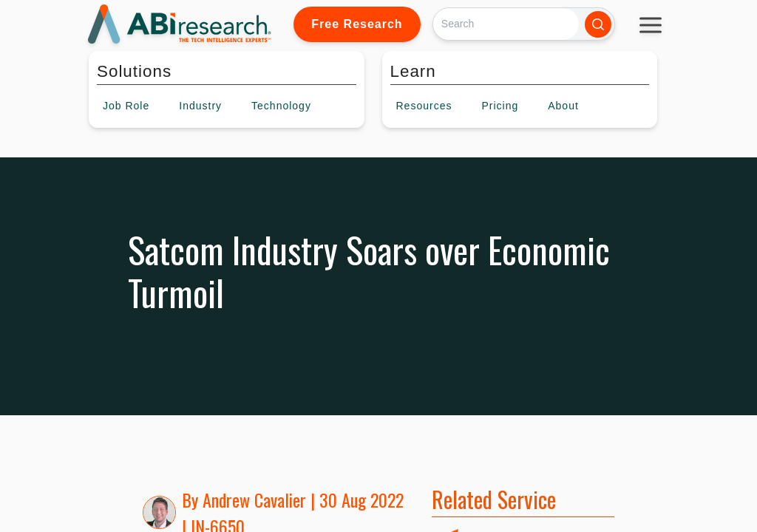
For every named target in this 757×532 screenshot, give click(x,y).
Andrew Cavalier (254, 499)
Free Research (357, 24)
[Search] (506, 24)
